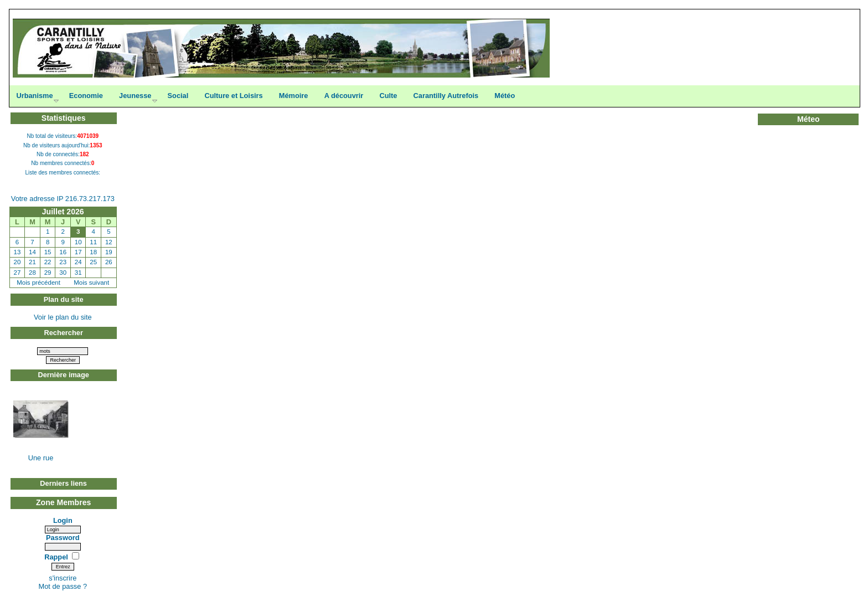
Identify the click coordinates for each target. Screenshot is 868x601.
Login (63, 520)
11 (93, 242)
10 (78, 242)
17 (78, 252)
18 (93, 252)
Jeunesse (135, 96)
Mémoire (294, 96)
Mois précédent (38, 282)
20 (17, 262)
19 (109, 252)
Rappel (57, 557)
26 (109, 262)
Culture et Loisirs (233, 96)
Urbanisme (34, 96)
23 (63, 262)
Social (178, 96)
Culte (388, 96)
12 (109, 242)
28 (32, 273)
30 (63, 273)
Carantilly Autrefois (446, 96)
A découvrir (344, 96)
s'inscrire (63, 578)
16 (63, 252)
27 (17, 273)
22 (48, 262)
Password (63, 538)
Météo (505, 96)
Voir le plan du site (63, 317)
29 (48, 273)
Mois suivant (91, 282)
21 (32, 262)
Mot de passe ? (63, 586)
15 (48, 252)
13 (17, 252)
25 (93, 262)
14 (32, 252)
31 (78, 273)
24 (78, 262)
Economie (86, 96)
